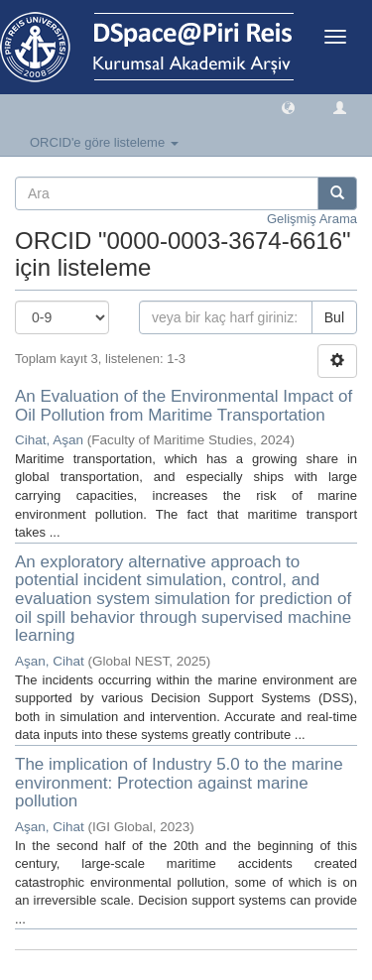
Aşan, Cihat (50, 661)
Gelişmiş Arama (312, 219)
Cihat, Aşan (49, 440)
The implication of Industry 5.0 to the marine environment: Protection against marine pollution (179, 783)
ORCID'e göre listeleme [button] (104, 142)
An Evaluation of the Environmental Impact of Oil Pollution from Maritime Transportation (184, 406)
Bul (334, 317)
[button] (288, 107)
